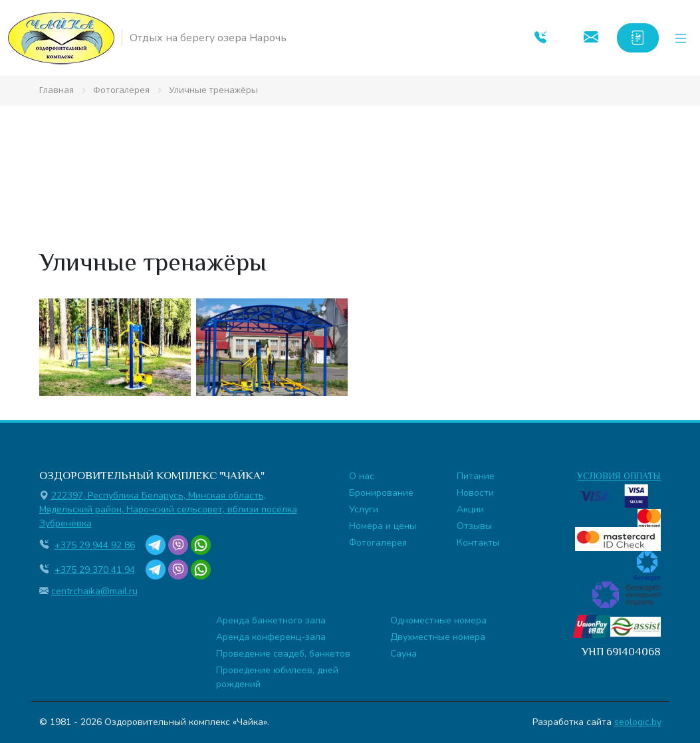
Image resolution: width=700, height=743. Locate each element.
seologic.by (638, 722)
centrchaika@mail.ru (94, 591)
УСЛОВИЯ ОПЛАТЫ (619, 476)
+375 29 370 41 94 (95, 570)
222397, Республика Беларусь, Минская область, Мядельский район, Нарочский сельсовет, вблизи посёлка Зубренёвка (168, 509)
